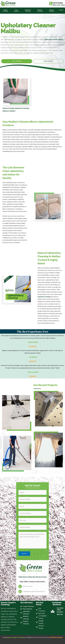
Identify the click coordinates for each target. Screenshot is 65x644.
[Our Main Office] (53, 611)
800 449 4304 (59, 5)
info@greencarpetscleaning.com (34, 591)
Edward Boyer (33, 342)
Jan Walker (33, 357)
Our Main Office (60, 609)
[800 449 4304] (20, 586)
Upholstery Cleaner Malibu (54, 39)
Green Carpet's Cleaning (16, 637)
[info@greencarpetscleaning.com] (20, 591)
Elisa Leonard (33, 372)
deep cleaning (12, 216)
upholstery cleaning (44, 297)
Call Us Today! (58, 3)
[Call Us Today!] (51, 3)
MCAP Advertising (56, 637)
